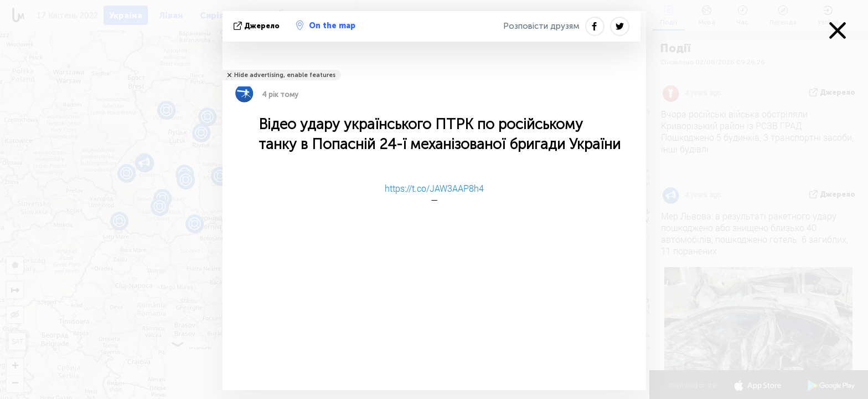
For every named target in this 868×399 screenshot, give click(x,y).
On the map (326, 25)
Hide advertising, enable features (285, 75)
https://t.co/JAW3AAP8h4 (434, 188)
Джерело (258, 26)
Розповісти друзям (541, 26)
